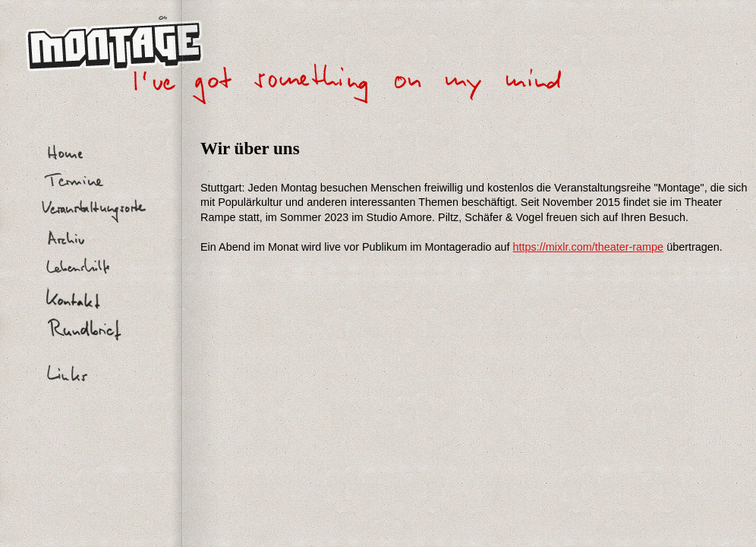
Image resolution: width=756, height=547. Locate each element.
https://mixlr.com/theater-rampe (589, 247)
